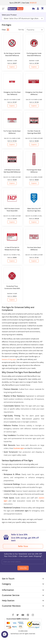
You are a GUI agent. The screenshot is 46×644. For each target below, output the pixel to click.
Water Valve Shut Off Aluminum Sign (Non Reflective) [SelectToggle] (24, 18)
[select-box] (35, 30)
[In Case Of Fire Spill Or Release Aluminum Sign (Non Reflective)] (12, 237)
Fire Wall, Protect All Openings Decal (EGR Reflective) (34, 132)
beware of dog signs (9, 359)
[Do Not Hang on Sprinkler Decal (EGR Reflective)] (12, 43)
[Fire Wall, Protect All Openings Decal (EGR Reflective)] (34, 120)
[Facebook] (13, 615)
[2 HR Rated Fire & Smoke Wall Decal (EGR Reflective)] (12, 159)
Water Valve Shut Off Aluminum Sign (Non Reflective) (34, 210)
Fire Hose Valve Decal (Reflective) (34, 249)
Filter (6, 30)
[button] (5, 634)
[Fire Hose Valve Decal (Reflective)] (34, 237)
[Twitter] (18, 615)
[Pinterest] (28, 615)
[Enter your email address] (23, 562)
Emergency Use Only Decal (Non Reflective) (12, 93)
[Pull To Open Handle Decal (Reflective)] (12, 120)
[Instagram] (33, 615)
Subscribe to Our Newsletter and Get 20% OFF (23, 555)
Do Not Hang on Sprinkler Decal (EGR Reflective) (12, 54)
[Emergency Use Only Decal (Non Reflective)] (12, 81)
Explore (12, 67)
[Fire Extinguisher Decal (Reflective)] (34, 159)
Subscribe (23, 568)
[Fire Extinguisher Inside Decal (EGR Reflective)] (34, 43)
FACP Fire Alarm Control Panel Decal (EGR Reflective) (12, 210)
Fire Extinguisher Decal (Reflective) (34, 171)
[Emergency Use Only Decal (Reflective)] (34, 81)
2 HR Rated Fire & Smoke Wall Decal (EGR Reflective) (12, 171)
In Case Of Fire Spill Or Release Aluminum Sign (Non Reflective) (12, 249)
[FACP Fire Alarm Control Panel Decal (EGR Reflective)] (12, 198)
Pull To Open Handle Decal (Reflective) (12, 132)
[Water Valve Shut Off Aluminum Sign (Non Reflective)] (34, 198)
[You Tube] (23, 615)
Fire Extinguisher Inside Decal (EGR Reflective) (34, 54)
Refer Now (23, 546)
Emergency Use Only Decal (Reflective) (34, 93)
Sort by (21, 30)
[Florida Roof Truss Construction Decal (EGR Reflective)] (12, 276)
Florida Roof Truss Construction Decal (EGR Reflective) (12, 287)
